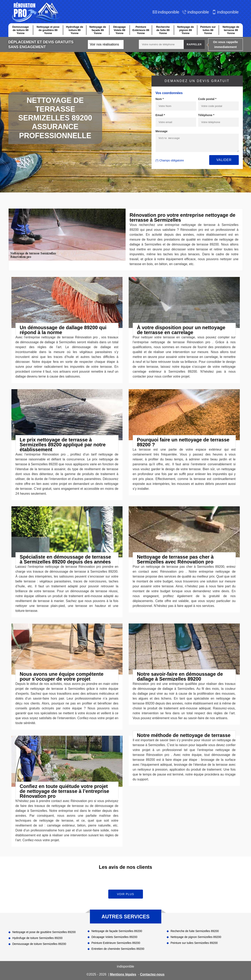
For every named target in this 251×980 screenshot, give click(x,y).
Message (162, 131)
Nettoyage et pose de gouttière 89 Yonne (48, 30)
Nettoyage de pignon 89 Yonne (186, 30)
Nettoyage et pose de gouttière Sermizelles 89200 (44, 932)
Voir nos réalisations (104, 44)
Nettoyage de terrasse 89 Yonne (231, 30)
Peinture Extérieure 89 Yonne (141, 30)
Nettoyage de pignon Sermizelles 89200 (196, 937)
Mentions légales (123, 974)
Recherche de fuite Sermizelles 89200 (195, 931)
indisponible (169, 12)
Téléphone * (206, 115)
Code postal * (207, 99)
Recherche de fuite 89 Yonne (163, 30)
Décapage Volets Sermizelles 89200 (114, 937)
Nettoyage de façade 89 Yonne (98, 30)
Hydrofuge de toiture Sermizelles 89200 (38, 938)
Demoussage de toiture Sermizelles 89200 (39, 944)
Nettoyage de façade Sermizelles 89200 (117, 931)
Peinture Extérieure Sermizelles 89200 (116, 943)
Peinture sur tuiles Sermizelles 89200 (194, 943)
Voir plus (126, 894)
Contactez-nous (152, 974)
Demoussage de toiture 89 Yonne (20, 30)
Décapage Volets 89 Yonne (119, 30)
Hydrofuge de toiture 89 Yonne (75, 30)
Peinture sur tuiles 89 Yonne (208, 30)
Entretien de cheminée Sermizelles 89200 (118, 949)
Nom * (160, 99)
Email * (160, 115)
